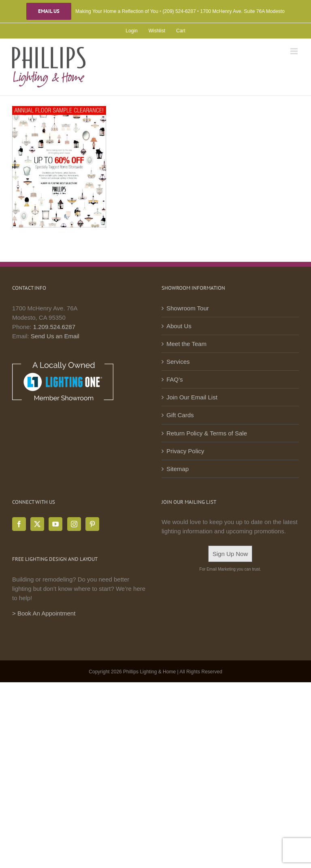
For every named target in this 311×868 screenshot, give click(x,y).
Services (178, 362)
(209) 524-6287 (179, 11)
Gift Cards (180, 415)
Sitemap (178, 469)
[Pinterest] (92, 524)
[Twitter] (37, 524)
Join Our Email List (192, 397)
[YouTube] (55, 524)
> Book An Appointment (44, 613)
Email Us (49, 11)
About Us (179, 326)
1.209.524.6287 (54, 327)
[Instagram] (74, 524)
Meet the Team (186, 344)
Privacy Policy (185, 451)
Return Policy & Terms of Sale (207, 433)
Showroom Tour (188, 308)
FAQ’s (175, 379)
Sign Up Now (230, 554)
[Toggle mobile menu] (295, 51)
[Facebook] (19, 524)
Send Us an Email (55, 336)
